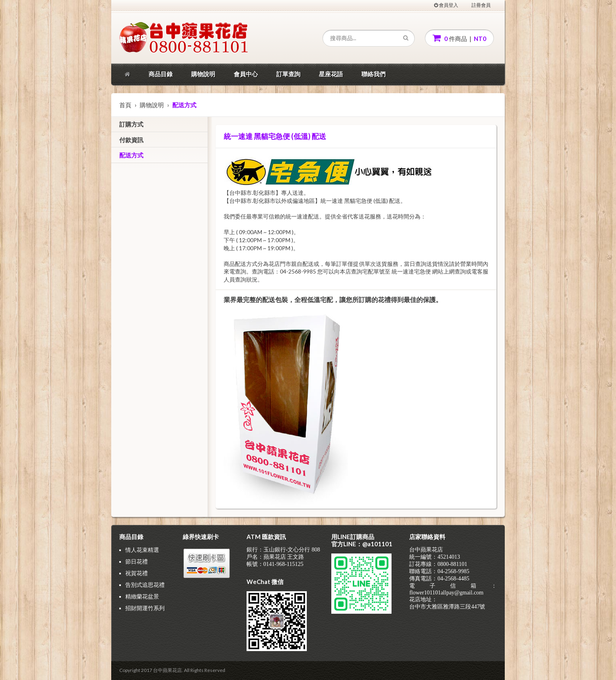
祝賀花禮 (137, 573)
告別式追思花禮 (145, 585)
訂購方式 (131, 124)
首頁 (125, 105)
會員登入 (446, 5)
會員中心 (246, 74)
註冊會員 (481, 5)
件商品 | (459, 38)
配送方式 (131, 155)
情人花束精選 (142, 550)
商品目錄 (161, 74)
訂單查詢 (288, 74)
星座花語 (331, 74)
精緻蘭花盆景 (142, 596)
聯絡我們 (373, 74)
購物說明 (203, 74)
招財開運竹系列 (145, 608)
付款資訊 (131, 140)
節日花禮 (137, 561)
